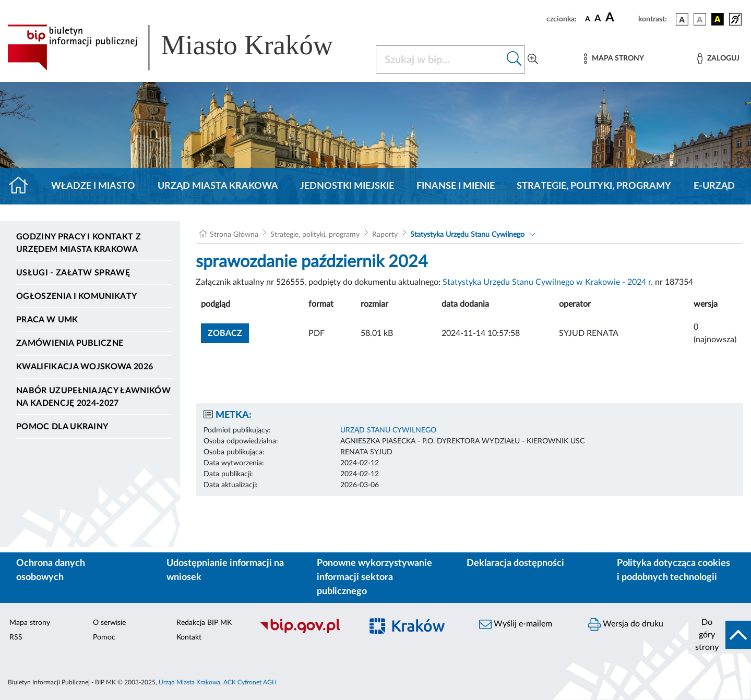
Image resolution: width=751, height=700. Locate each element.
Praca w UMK (47, 320)
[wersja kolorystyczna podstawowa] (682, 19)
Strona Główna (234, 235)
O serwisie (109, 623)
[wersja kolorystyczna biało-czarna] (700, 19)
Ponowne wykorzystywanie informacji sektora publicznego (374, 577)
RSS (16, 637)
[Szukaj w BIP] (440, 59)
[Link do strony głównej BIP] (185, 47)
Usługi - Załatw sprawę (73, 273)
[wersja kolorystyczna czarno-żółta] (718, 19)
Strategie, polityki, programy (594, 186)
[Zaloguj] (718, 59)
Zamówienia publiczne (70, 343)
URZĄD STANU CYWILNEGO (388, 430)
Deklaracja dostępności (515, 563)
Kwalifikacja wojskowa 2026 (85, 367)
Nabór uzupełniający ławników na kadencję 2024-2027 (93, 397)
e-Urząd (714, 186)
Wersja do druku (626, 624)
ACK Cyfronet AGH (250, 682)
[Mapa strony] (614, 59)
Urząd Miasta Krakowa (218, 186)
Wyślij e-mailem (516, 624)
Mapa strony (30, 623)
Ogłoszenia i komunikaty (76, 296)
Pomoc (104, 637)
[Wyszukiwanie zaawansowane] (533, 59)
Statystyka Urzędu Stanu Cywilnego (467, 235)
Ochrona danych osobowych (51, 570)
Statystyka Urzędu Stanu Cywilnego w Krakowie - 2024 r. (548, 282)
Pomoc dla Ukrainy (62, 427)
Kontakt (189, 637)
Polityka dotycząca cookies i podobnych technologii (673, 570)
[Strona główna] (23, 186)
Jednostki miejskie (347, 186)
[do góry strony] (720, 635)
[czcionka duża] (620, 18)
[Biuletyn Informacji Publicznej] (305, 632)
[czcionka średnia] (598, 19)
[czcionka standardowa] (588, 19)
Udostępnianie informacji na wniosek (225, 570)
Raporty (385, 235)
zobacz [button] (228, 332)
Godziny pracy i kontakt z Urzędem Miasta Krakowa (79, 243)
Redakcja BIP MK (204, 623)
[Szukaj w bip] (514, 59)
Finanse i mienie (456, 186)
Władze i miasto (93, 186)
